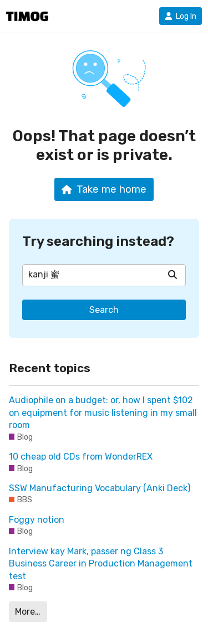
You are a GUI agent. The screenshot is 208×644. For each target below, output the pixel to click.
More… (28, 612)
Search (104, 310)
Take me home (104, 189)
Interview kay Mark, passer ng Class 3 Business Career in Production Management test (101, 564)
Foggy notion (37, 520)
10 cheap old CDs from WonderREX (81, 457)
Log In (181, 16)
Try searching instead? (98, 241)
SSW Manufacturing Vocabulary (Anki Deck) (100, 488)
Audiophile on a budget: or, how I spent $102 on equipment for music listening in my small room (103, 413)
